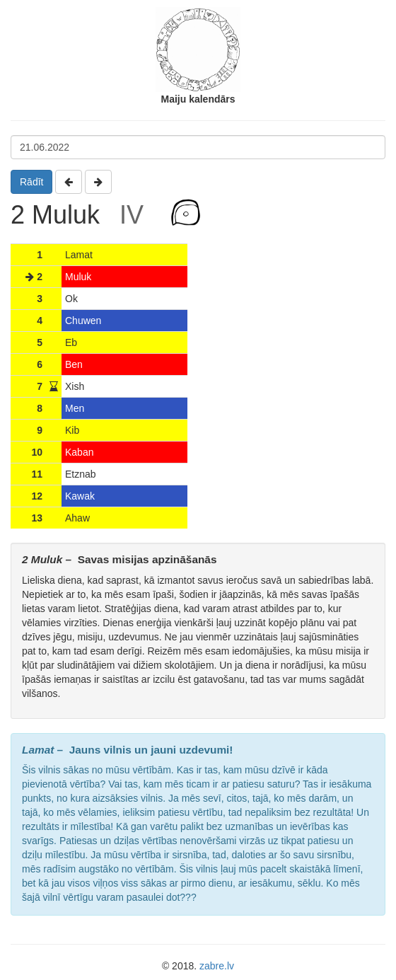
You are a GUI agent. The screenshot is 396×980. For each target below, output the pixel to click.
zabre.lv (217, 966)
